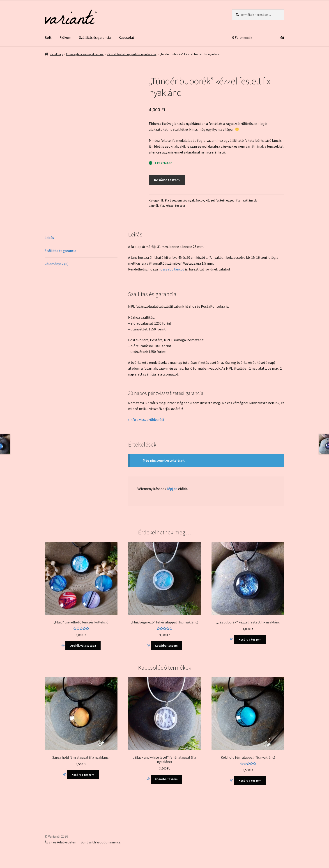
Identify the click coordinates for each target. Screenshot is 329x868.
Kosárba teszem (167, 180)
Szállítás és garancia (95, 37)
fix (162, 206)
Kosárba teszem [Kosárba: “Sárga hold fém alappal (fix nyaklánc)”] (83, 775)
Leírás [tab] (49, 238)
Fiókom (65, 37)
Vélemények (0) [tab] (56, 264)
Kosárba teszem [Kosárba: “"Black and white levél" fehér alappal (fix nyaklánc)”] (166, 779)
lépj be (172, 489)
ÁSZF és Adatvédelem (61, 842)
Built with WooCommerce (100, 842)
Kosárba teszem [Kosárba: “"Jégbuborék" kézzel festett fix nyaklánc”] (250, 639)
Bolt (48, 37)
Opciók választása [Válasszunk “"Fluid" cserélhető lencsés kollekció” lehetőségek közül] (83, 646)
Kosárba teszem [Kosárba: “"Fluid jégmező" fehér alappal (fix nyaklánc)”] (166, 646)
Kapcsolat (127, 37)
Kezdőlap (56, 54)
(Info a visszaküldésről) (146, 419)
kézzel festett (175, 206)
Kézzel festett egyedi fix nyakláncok (132, 54)
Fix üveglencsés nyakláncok (85, 54)
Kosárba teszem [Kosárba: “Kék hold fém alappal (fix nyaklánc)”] (250, 781)
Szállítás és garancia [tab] (60, 251)
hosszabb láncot (171, 269)
